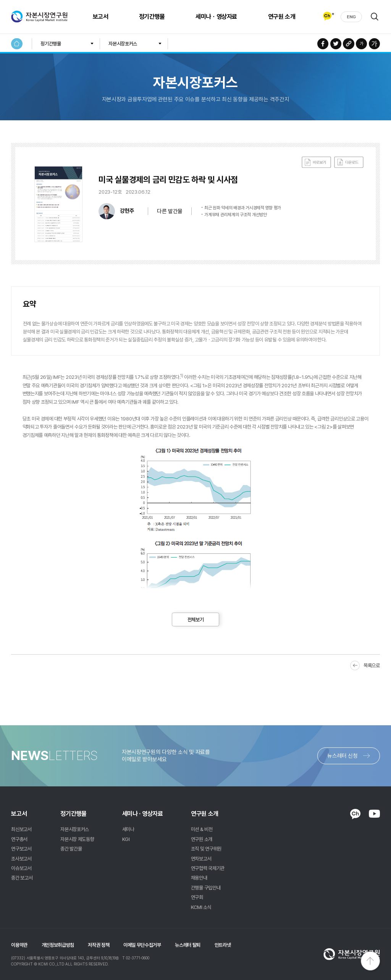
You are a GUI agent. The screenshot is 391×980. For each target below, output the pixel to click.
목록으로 (372, 665)
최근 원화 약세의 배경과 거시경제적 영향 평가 (243, 208)
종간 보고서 (22, 878)
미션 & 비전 (202, 829)
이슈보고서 (21, 868)
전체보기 (196, 619)
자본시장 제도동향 (77, 839)
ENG (351, 17)
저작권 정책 (99, 945)
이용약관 (19, 945)
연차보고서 (201, 859)
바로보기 (316, 163)
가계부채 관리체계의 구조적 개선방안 (235, 215)
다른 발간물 (170, 211)
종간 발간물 (71, 849)
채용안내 (199, 878)
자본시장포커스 (123, 44)
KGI (126, 839)
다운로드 (349, 163)
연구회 (197, 897)
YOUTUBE (374, 813)
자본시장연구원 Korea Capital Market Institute (39, 17)
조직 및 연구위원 (206, 849)
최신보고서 (21, 829)
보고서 (100, 17)
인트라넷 (223, 945)
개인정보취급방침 (58, 945)
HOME (17, 44)
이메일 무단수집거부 (142, 945)
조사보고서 (21, 859)
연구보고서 (21, 849)
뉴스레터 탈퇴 (188, 945)
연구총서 (19, 839)
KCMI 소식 (201, 907)
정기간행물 (152, 17)
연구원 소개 (281, 17)
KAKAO (355, 814)
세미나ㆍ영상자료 (216, 17)
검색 (375, 16)
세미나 (128, 829)
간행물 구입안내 (206, 888)
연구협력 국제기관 (208, 868)
